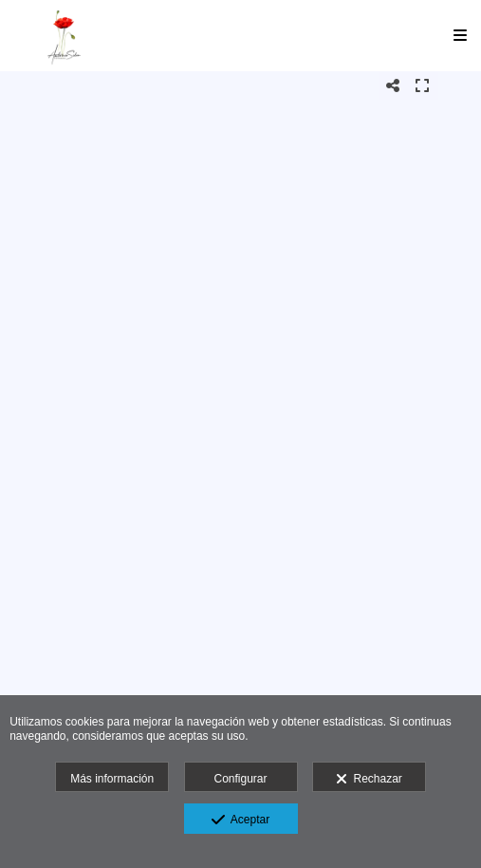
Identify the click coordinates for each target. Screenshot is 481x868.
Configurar (240, 779)
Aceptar (240, 821)
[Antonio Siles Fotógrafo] (65, 36)
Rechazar (369, 780)
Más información (112, 779)
